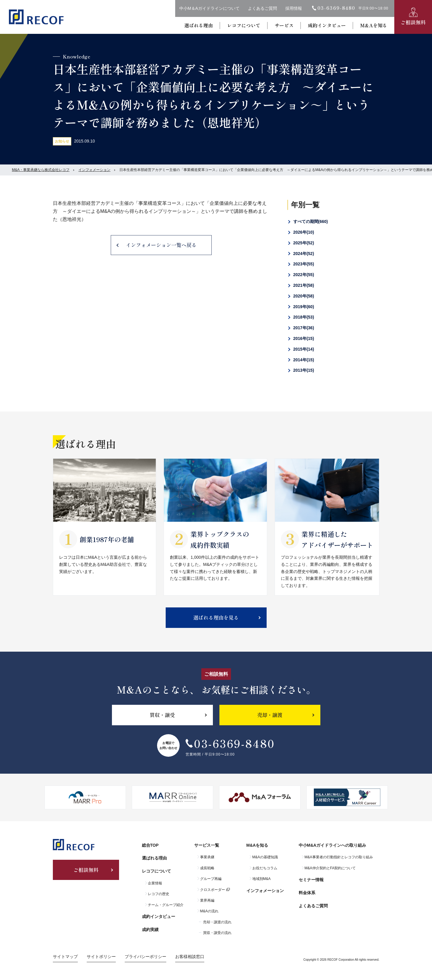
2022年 (304, 275)
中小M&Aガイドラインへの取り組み (333, 845)
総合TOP (150, 845)
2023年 (304, 264)
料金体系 (307, 893)
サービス (284, 25)
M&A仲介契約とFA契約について (330, 868)
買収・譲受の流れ (217, 933)
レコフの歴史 (159, 894)
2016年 (304, 338)
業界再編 (207, 900)
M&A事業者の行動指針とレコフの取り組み (339, 857)
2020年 (304, 296)
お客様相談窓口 (190, 957)
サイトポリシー (101, 957)
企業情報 (155, 883)
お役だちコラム (265, 868)
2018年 (304, 317)
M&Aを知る (374, 25)
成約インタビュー (327, 25)
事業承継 (207, 857)
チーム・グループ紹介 (166, 905)
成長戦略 (207, 868)
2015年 (304, 349)
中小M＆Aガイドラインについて (209, 8)
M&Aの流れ (209, 911)
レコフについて (244, 25)
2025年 (304, 243)
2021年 (304, 285)
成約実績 (150, 930)
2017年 (304, 328)
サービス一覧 (207, 845)
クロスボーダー (213, 890)
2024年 (304, 254)
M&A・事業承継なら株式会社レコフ (41, 170)
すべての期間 (311, 221)
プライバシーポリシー (145, 957)
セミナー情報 (311, 880)
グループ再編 (211, 879)
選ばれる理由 (199, 25)
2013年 (304, 370)
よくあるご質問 (262, 8)
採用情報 (294, 8)
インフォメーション (94, 170)
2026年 (304, 232)
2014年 (304, 360)
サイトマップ (65, 957)
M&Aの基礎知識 (265, 857)
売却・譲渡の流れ (217, 922)
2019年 (304, 307)
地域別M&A (262, 879)
